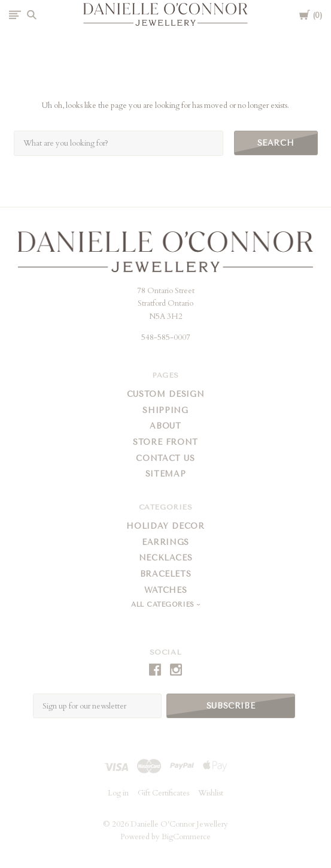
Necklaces (166, 558)
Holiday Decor (165, 526)
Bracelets (166, 574)
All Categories (164, 605)
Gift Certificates (163, 793)
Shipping (165, 410)
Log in (118, 793)
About (165, 426)
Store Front (165, 442)
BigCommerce (186, 837)
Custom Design (165, 394)
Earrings (165, 542)
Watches (166, 590)
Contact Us (165, 458)
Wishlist (211, 793)
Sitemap (166, 474)
